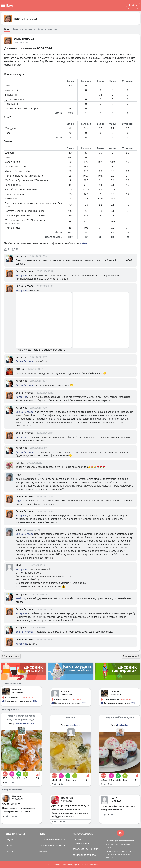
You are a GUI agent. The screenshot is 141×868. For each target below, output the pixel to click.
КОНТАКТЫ (95, 849)
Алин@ (20, 463)
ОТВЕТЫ (43, 852)
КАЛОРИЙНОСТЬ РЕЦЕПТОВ (52, 846)
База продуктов (47, 29)
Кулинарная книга (24, 29)
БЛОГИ (9, 846)
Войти (133, 5)
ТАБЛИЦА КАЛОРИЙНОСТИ (52, 840)
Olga (18, 475)
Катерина (21, 256)
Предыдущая (11, 656)
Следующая (131, 656)
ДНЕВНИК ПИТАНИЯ (15, 834)
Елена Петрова (26, 19)
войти (83, 243)
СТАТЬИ (10, 852)
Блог (7, 29)
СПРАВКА (77, 840)
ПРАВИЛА (91, 855)
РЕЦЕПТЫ (10, 840)
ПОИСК (43, 834)
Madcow (21, 565)
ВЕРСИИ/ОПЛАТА (81, 843)
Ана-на (20, 369)
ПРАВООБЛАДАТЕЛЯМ (83, 834)
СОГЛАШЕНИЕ (79, 855)
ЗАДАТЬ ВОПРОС (81, 849)
